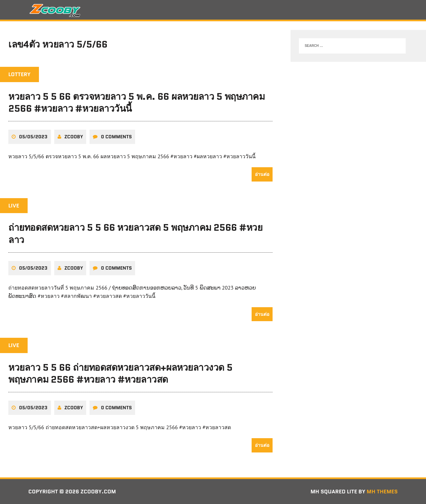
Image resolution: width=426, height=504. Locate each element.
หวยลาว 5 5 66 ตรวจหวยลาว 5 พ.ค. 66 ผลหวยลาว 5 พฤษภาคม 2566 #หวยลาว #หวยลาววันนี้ (136, 102)
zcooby (74, 137)
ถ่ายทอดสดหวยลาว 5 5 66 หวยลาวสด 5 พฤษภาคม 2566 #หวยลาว (135, 233)
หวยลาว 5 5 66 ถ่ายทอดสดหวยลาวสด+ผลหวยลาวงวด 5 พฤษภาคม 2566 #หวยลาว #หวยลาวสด (120, 373)
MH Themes (382, 492)
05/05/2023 (33, 137)
